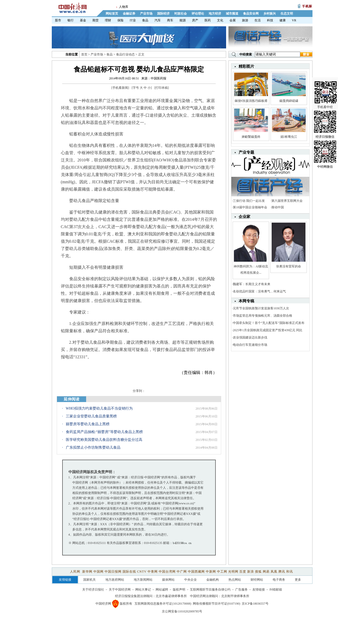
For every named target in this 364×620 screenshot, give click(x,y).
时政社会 (181, 14)
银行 (71, 20)
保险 (120, 20)
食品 (145, 20)
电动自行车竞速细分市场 (250, 345)
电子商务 (279, 580)
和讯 (290, 572)
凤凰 (274, 572)
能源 (183, 20)
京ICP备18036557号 (255, 604)
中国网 (98, 572)
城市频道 (232, 14)
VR (294, 20)
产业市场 (146, 14)
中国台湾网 (167, 572)
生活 (258, 20)
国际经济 (163, 14)
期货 (95, 20)
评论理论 (198, 14)
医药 (208, 20)
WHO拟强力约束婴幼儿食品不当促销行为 (99, 408)
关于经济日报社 (93, 590)
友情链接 (259, 590)
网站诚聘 (162, 590)
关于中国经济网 (120, 590)
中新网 (211, 572)
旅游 (245, 20)
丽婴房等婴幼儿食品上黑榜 (88, 424)
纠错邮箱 (276, 590)
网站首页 (112, 14)
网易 (266, 572)
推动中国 (278, 207)
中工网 (222, 572)
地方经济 (215, 14)
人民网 (76, 572)
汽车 (158, 20)
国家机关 (90, 580)
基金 (83, 20)
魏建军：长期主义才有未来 (252, 284)
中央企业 (190, 580)
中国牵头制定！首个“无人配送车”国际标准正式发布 (269, 323)
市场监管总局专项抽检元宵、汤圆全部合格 (263, 316)
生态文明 (287, 14)
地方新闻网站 (143, 580)
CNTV (142, 572)
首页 (84, 54)
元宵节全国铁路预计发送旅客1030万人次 (261, 308)
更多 (298, 580)
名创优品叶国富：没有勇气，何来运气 (259, 291)
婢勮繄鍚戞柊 (251, 137)
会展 (233, 20)
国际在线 (129, 572)
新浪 (251, 572)
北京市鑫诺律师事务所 (171, 596)
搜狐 (258, 572)
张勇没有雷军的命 (289, 266)
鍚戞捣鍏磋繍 (289, 101)
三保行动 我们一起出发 (249, 201)
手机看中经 (326, 94)
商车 (170, 20)
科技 (270, 20)
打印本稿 (162, 88)
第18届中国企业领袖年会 (250, 207)
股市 (58, 20)
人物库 (124, 7)
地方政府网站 (115, 580)
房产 (195, 20)
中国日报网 (113, 572)
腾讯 (282, 572)
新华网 (87, 572)
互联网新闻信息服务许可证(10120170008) (163, 604)
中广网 (182, 572)
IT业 (133, 20)
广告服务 (241, 590)
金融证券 (129, 14)
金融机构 (213, 580)
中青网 (153, 572)
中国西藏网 (196, 572)
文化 (220, 20)
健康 (283, 20)
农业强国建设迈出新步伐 (250, 337)
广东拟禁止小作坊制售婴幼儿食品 (93, 447)
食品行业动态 (125, 54)
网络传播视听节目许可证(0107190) (216, 604)
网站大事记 (143, 590)
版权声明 (179, 590)
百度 (243, 572)
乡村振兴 (270, 14)
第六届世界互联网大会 (287, 201)
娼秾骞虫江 (289, 137)
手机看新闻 (120, 88)
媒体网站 (168, 580)
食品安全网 (251, 14)
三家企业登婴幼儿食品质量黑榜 (91, 416)
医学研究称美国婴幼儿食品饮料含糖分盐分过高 (104, 440)
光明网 (233, 572)
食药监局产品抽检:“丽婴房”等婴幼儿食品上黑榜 (104, 432)
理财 (108, 20)
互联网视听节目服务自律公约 (210, 590)
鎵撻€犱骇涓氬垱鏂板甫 (251, 101)
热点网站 (235, 580)
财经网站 (257, 580)
